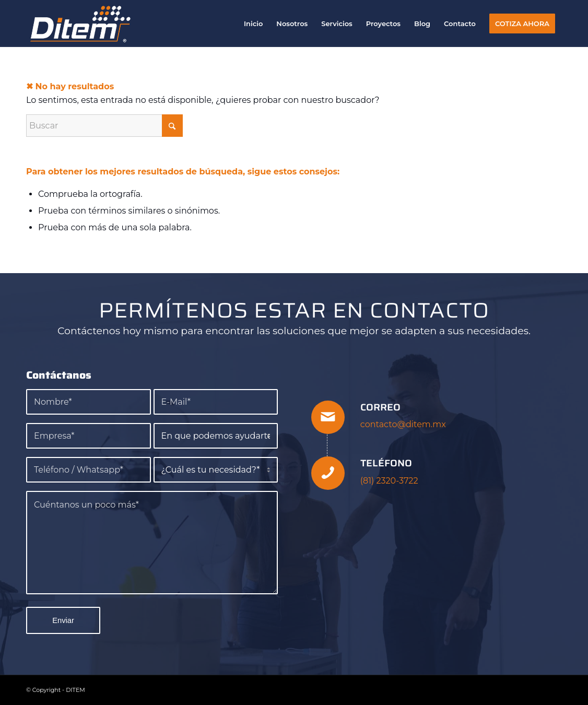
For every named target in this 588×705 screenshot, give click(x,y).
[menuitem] (253, 23)
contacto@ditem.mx (403, 424)
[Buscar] (104, 126)
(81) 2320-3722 (389, 481)
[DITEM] (81, 23)
